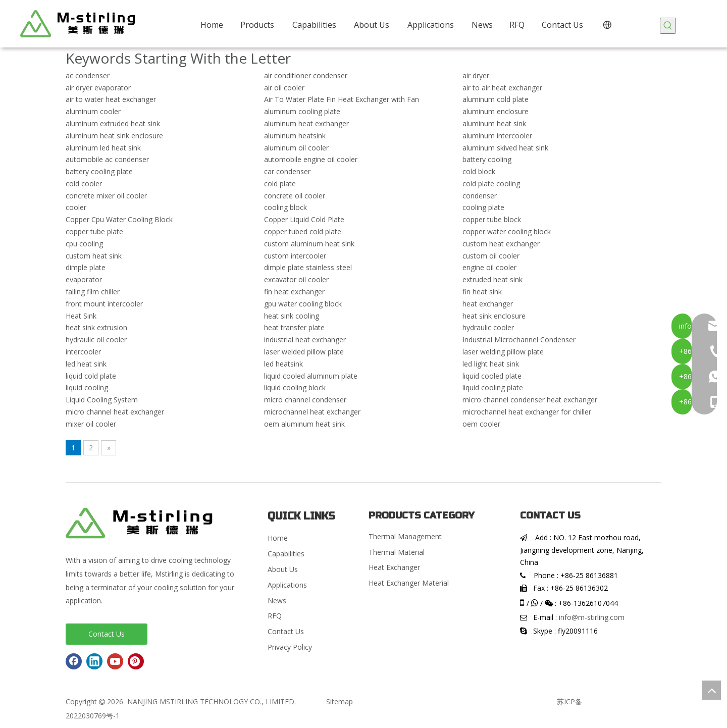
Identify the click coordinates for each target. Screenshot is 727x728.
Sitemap (340, 701)
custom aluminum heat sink (309, 244)
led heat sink (86, 364)
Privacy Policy (290, 647)
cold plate (280, 184)
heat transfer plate (294, 327)
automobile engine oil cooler (311, 159)
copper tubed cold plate (303, 231)
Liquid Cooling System (102, 400)
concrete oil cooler (295, 196)
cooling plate (483, 207)
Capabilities (286, 554)
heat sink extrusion (96, 327)
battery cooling (487, 159)
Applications (287, 585)
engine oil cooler (489, 267)
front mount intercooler (104, 304)
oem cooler (481, 424)
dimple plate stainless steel (308, 267)
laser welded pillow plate (304, 352)
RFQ (275, 616)
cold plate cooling (491, 184)
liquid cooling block (295, 387)
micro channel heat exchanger (115, 412)
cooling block (285, 207)
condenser (480, 196)
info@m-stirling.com (592, 617)
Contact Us (107, 634)
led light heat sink (491, 364)
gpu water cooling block (303, 304)
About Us (283, 569)
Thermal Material (397, 552)
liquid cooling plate (493, 387)
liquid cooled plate (492, 376)
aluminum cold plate (496, 99)
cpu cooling (84, 244)
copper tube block (492, 219)
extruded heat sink (492, 279)
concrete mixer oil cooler (106, 196)
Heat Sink (81, 316)
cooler (76, 207)
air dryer (476, 75)
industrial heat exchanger (305, 340)
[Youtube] (115, 661)
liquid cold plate (91, 376)
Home (278, 538)
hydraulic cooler (488, 327)
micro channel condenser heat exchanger (530, 400)
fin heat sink (482, 292)
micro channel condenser (305, 400)
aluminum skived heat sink (505, 148)
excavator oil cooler (296, 279)
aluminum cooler (93, 111)
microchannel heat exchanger (312, 412)
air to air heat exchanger (502, 88)
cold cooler (84, 184)
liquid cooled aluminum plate (311, 376)
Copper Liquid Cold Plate (304, 219)
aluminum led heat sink (103, 148)
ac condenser (88, 75)
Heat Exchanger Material (409, 583)
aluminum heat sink (494, 123)
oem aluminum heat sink (304, 424)
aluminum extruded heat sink (113, 123)
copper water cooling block (507, 231)
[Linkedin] (94, 661)
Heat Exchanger (394, 567)
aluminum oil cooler (296, 148)
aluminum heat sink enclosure (114, 136)
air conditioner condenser (306, 75)
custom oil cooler (491, 256)
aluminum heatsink (295, 136)
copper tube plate (94, 231)
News (277, 601)
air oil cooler (284, 88)
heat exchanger (488, 304)
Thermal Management (405, 536)
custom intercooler (295, 256)
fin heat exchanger (294, 292)
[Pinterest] (136, 661)
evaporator (84, 279)
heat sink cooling (292, 316)
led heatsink (283, 364)
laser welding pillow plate (503, 352)
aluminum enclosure (496, 111)
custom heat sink (94, 256)
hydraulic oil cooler (96, 340)
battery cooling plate (99, 171)
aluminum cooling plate (302, 111)
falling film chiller (93, 292)
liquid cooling (87, 387)
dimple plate (86, 267)
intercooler (83, 352)
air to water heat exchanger (111, 99)
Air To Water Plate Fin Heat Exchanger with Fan (342, 99)
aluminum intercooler (497, 136)
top (711, 690)
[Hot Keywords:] (668, 26)
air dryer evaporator (98, 88)
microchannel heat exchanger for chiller (527, 412)
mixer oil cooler (91, 424)
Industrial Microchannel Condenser (519, 340)
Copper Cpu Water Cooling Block (119, 219)
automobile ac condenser (107, 159)
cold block (479, 171)
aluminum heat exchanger (306, 123)
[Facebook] (74, 661)
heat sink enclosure (494, 316)
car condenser (287, 171)
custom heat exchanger (501, 244)
